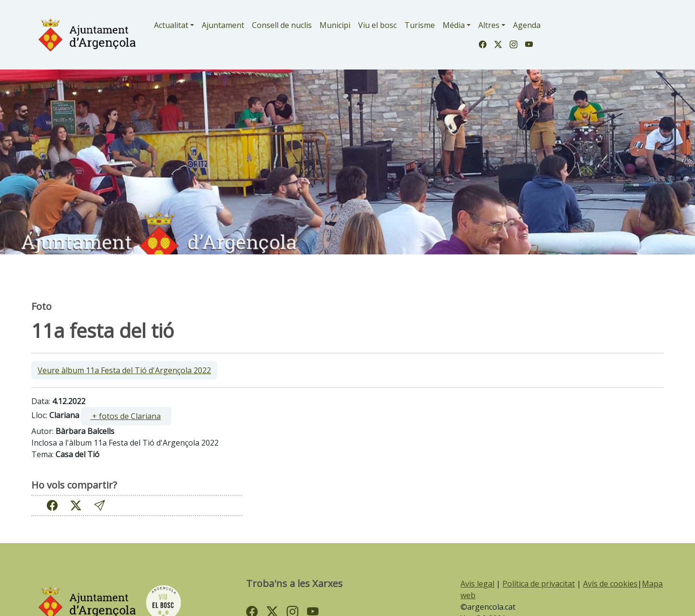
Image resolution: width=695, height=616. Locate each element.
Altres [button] (489, 25)
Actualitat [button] (171, 25)
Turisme (420, 25)
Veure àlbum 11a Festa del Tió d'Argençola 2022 (124, 370)
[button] (99, 505)
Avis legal (477, 584)
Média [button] (454, 25)
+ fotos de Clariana (125, 416)
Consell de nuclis (282, 25)
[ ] (126, 416)
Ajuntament (223, 25)
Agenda (527, 25)
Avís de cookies (610, 584)
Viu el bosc (377, 25)
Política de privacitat (539, 584)
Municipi (335, 25)
